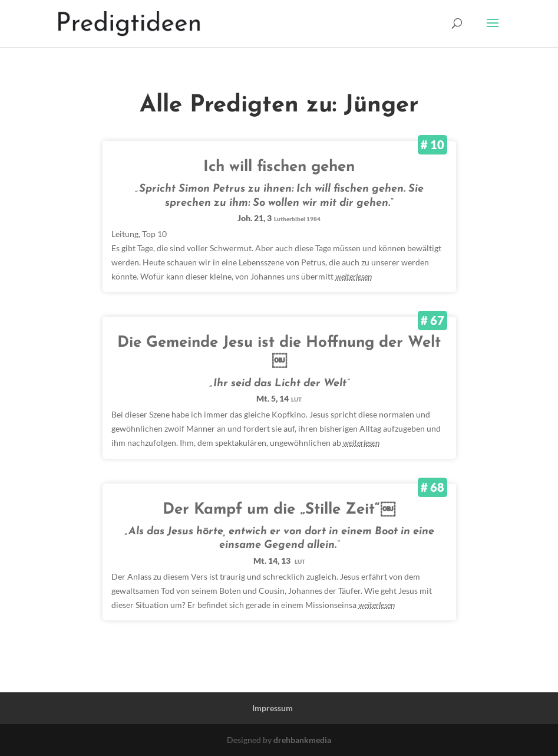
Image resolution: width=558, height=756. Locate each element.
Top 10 (154, 234)
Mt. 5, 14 (279, 398)
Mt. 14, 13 (279, 561)
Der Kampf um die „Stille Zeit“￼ (279, 510)
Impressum (273, 708)
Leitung (125, 234)
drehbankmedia (302, 740)
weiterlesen (354, 276)
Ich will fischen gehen (279, 167)
